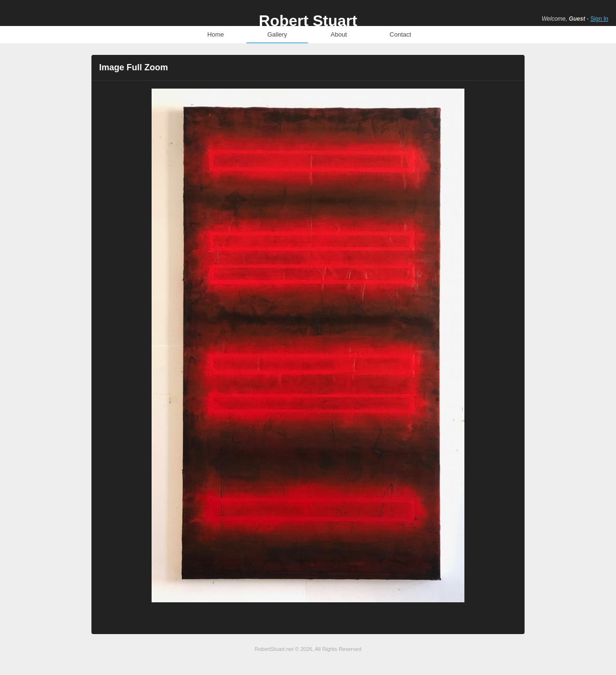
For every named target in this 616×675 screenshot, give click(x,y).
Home (216, 34)
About (339, 34)
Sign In (599, 19)
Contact (401, 34)
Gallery (277, 34)
